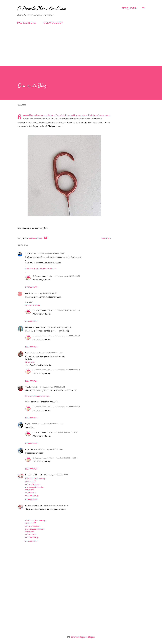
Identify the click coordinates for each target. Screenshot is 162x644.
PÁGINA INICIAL (27, 23)
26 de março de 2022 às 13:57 (52, 254)
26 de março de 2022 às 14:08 (44, 293)
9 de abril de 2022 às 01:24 (66, 458)
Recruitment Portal (34, 475)
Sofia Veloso (31, 353)
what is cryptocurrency (35, 478)
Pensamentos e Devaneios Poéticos (41, 268)
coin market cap (32, 484)
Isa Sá (28, 293)
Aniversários (35, 238)
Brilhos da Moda (33, 305)
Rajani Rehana (31, 424)
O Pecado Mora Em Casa (41, 8)
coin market (31, 493)
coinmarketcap (32, 495)
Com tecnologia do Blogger (81, 637)
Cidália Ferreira (32, 387)
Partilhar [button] (106, 238)
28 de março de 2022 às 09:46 (51, 424)
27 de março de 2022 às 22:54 (68, 276)
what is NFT (31, 481)
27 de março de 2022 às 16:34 (53, 387)
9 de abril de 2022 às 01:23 (66, 432)
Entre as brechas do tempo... (37, 396)
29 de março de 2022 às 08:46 (56, 505)
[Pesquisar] (129, 8)
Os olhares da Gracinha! (35, 327)
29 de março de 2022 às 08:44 (56, 475)
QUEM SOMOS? (53, 23)
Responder (31, 287)
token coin (30, 490)
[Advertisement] (81, 48)
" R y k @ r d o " (31, 254)
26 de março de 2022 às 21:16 (60, 327)
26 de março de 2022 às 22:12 (50, 353)
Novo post (30, 362)
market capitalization (35, 487)
